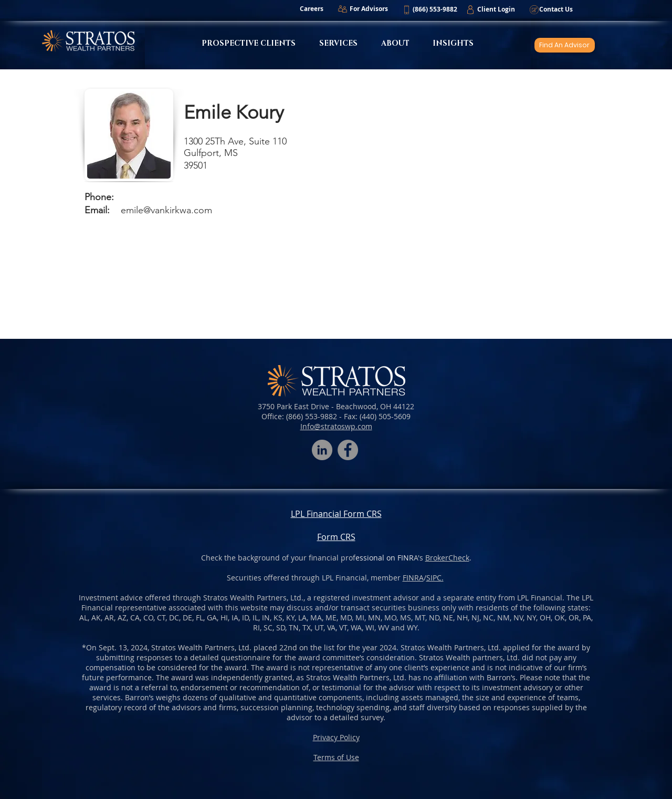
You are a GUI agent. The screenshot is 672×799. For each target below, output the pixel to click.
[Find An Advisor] (565, 45)
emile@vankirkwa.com (166, 210)
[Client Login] (496, 9)
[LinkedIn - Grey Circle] (322, 450)
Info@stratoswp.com (336, 426)
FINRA (413, 578)
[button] (435, 9)
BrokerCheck (447, 558)
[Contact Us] (556, 9)
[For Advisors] (369, 9)
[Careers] (312, 9)
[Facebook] (348, 450)
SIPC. (435, 578)
